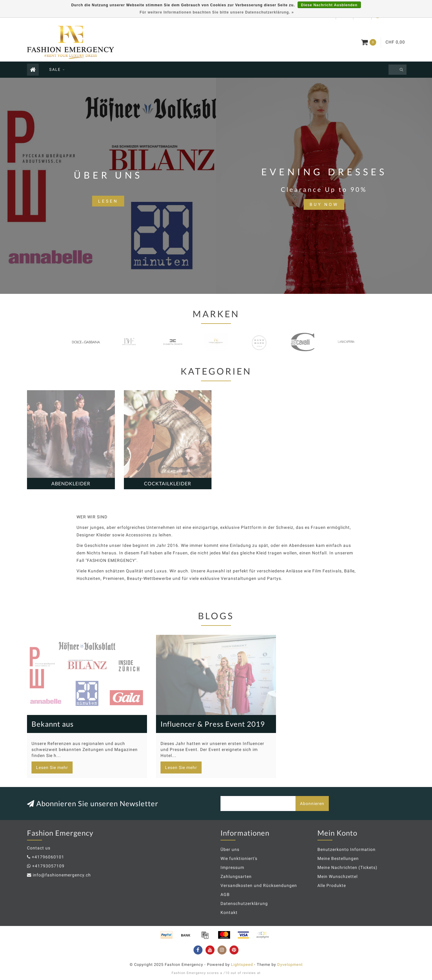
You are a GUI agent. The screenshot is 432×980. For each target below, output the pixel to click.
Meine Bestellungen (338, 858)
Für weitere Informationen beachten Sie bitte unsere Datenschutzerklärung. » (217, 12)
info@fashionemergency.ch (62, 875)
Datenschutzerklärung (244, 903)
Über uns (230, 849)
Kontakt (229, 912)
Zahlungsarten (236, 876)
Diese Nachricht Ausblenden (329, 5)
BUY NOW (324, 204)
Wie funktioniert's (239, 858)
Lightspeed (242, 965)
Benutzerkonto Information (346, 849)
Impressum (232, 867)
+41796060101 (48, 857)
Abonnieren (312, 804)
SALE (55, 69)
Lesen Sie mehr (52, 767)
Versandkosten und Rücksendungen (259, 885)
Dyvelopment (290, 965)
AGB (225, 894)
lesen (108, 201)
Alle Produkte (332, 885)
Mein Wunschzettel (337, 876)
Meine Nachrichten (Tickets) (347, 867)
